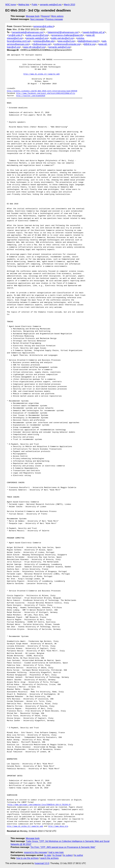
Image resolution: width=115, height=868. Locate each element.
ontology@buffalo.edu (44, 41)
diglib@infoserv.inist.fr (88, 41)
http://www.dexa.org (58, 826)
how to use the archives (28, 858)
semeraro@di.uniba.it (44, 26)
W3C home (11, 5)
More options (57, 16)
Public (35, 5)
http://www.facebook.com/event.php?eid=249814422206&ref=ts (46, 93)
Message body (33, 16)
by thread (57, 855)
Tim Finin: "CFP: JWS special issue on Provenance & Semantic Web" (63, 847)
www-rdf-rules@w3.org (34, 47)
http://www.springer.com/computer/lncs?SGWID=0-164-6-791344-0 (39, 805)
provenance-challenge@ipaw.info (67, 35)
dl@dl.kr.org (90, 44)
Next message (37, 19)
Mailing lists (24, 5)
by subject (68, 855)
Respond (45, 16)
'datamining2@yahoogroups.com (63, 32)
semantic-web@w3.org (51, 5)
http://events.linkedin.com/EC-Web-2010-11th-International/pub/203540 (42, 91)
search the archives (49, 858)
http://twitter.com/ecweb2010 (31, 96)
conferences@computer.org (67, 44)
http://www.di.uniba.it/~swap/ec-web (42, 74)
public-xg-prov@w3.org (37, 35)
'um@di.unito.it (15, 35)
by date (48, 855)
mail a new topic (56, 852)
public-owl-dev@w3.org (62, 38)
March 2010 (69, 5)
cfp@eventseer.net (42, 44)
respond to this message (35, 852)
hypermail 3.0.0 (42, 863)
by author (79, 855)
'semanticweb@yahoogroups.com (28, 32)
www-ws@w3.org (66, 41)
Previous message (54, 19)
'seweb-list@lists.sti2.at (93, 32)
